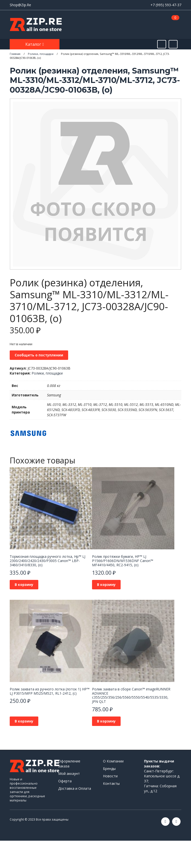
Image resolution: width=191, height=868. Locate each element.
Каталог (34, 44)
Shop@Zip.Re (20, 5)
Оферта (65, 781)
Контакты (111, 783)
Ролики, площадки (47, 373)
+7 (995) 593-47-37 (166, 5)
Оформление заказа (69, 764)
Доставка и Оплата (75, 788)
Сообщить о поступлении (39, 355)
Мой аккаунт (69, 774)
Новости (110, 776)
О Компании (113, 761)
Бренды (109, 769)
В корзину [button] (24, 585)
